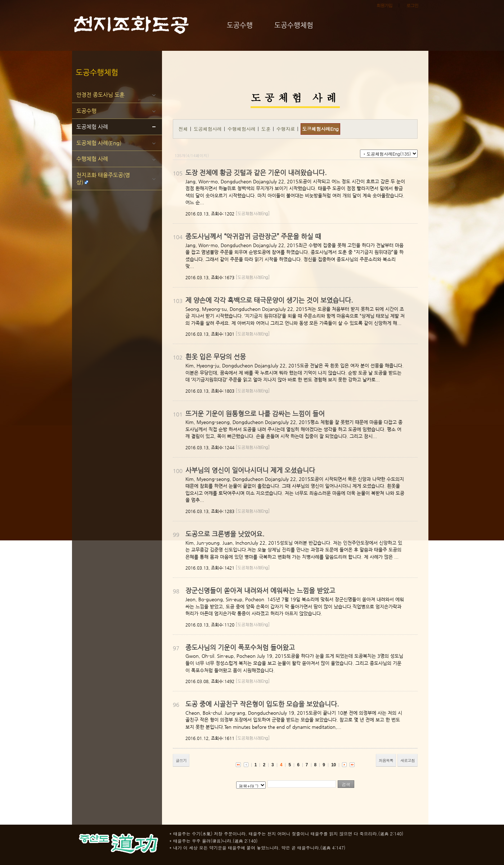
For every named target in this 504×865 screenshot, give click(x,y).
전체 (183, 129)
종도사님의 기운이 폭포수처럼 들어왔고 (240, 647)
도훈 (267, 129)
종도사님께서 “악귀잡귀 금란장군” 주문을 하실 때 (253, 236)
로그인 (412, 5)
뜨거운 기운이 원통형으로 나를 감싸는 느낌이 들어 (255, 413)
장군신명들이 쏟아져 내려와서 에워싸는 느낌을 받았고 (260, 590)
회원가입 (384, 5)
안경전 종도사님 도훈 (100, 95)
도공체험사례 (208, 129)
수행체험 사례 (92, 159)
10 (334, 765)
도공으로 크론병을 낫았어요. (225, 534)
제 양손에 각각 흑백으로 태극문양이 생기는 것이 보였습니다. (269, 300)
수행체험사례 (242, 129)
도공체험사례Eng (320, 129)
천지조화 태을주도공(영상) (103, 179)
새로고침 (408, 760)
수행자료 (286, 129)
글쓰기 (181, 760)
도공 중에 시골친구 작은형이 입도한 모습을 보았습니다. (262, 704)
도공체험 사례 (92, 127)
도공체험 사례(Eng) (99, 143)
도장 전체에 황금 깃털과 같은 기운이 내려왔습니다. (256, 172)
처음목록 (386, 760)
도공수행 (86, 111)
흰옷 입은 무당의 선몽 (216, 356)
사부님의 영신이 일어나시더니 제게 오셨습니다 (250, 470)
